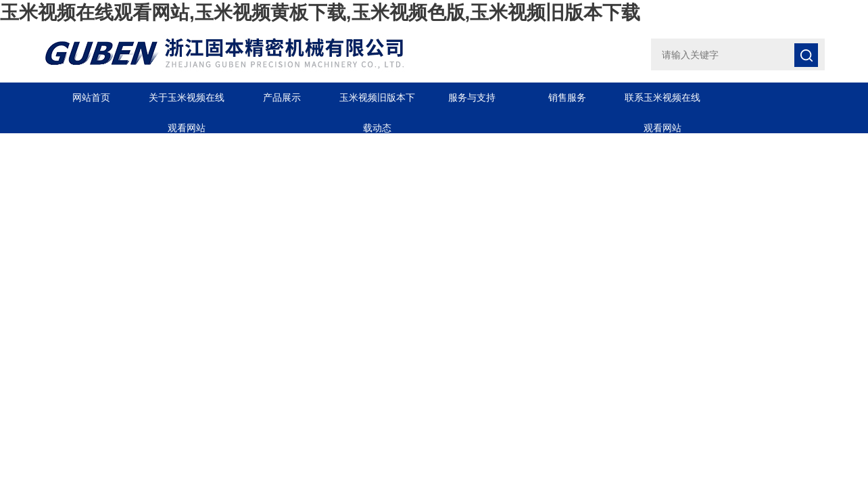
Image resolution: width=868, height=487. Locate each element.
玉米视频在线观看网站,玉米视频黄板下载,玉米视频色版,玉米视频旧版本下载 (320, 13)
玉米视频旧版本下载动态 (377, 102)
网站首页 (91, 97)
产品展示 (282, 97)
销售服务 (567, 97)
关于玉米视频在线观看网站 (187, 102)
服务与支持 (472, 97)
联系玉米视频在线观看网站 (662, 102)
